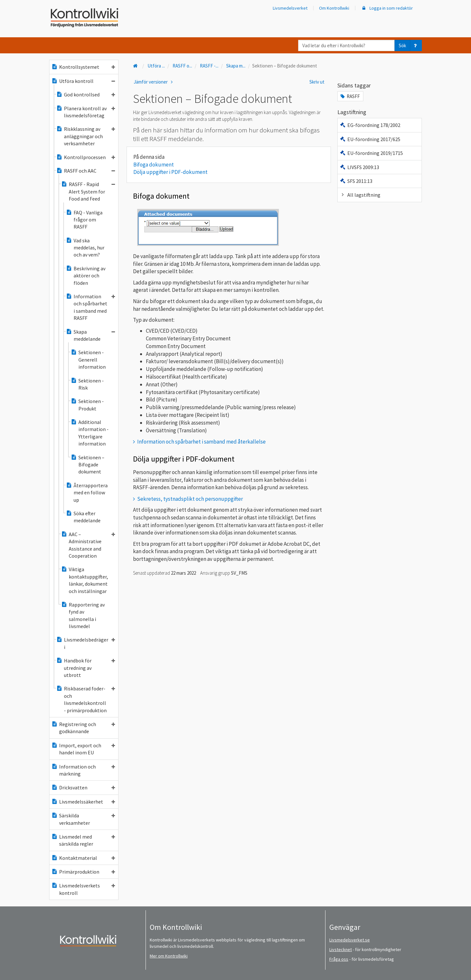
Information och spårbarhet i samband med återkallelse (201, 442)
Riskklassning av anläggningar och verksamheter (86, 136)
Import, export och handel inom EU (83, 749)
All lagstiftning (360, 195)
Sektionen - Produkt (87, 405)
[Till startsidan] (136, 66)
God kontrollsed (86, 94)
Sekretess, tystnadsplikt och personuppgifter (190, 499)
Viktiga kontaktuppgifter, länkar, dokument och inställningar (84, 580)
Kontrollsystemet (83, 67)
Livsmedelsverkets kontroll (83, 889)
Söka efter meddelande (83, 517)
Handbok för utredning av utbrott (86, 668)
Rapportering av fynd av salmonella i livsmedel (83, 615)
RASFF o (182, 66)
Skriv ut (317, 82)
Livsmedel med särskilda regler (83, 840)
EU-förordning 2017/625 (370, 139)
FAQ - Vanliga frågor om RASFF (84, 220)
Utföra (156, 66)
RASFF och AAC (86, 171)
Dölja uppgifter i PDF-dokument (170, 172)
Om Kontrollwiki (334, 8)
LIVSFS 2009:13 (359, 167)
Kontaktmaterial (83, 858)
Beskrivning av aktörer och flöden (86, 276)
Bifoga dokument (154, 165)
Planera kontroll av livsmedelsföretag (86, 112)
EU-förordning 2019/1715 (371, 153)
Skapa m (236, 66)
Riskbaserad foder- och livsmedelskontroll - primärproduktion (86, 699)
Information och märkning (83, 770)
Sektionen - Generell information (88, 360)
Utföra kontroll (83, 81)
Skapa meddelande (90, 335)
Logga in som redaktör (387, 8)
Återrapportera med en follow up (87, 493)
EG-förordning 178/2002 (370, 125)
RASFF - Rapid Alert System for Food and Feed (88, 191)
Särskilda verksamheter (83, 819)
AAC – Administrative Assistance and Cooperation (88, 545)
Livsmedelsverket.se (350, 940)
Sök (402, 45)
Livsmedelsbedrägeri (86, 643)
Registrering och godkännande (83, 728)
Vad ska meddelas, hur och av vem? (85, 248)
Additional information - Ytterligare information (90, 433)
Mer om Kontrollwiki (169, 956)
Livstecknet (341, 949)
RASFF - (209, 66)
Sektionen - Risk (87, 384)
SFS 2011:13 (356, 181)
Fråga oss (339, 959)
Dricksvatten (83, 787)
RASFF (350, 96)
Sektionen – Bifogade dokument (88, 465)
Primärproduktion (83, 872)
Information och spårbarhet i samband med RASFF (90, 307)
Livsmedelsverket (290, 8)
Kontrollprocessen (86, 157)
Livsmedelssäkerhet (83, 802)
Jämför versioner (154, 82)
